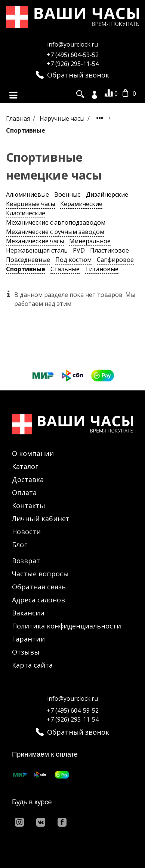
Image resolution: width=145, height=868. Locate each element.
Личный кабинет (41, 519)
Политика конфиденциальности (67, 626)
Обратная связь (39, 587)
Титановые (102, 269)
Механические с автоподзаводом (56, 222)
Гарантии (28, 639)
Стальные (65, 269)
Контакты (29, 506)
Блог (19, 545)
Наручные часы (63, 118)
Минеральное (90, 241)
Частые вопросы (40, 574)
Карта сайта (32, 665)
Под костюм (73, 260)
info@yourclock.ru (72, 44)
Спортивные (26, 269)
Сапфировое (115, 260)
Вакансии (28, 613)
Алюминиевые (27, 194)
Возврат (26, 561)
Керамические (81, 204)
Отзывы (26, 652)
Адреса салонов (38, 600)
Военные (67, 194)
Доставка (28, 479)
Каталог (25, 466)
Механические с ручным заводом (55, 232)
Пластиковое (109, 250)
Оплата (24, 492)
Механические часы (35, 241)
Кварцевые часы (30, 204)
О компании (33, 453)
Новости (26, 532)
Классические (26, 213)
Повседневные (28, 260)
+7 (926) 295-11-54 (73, 64)
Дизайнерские (107, 194)
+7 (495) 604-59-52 (73, 55)
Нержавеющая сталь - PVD (45, 250)
